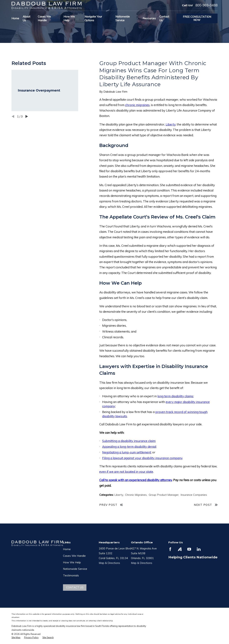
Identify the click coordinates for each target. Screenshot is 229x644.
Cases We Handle (74, 556)
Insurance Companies (194, 495)
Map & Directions (109, 563)
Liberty (171, 124)
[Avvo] (180, 549)
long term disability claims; (176, 396)
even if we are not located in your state (126, 472)
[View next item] (27, 116)
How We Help (72, 562)
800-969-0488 (206, 5)
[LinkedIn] (199, 549)
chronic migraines (137, 105)
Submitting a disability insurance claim (129, 441)
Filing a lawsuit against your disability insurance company (142, 458)
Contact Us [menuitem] (164, 18)
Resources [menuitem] (149, 18)
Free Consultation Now (197, 18)
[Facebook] (170, 549)
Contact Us (75, 587)
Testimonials (71, 575)
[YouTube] (189, 549)
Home (67, 549)
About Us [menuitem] (27, 18)
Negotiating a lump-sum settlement (127, 452)
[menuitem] (16, 638)
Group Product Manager (164, 495)
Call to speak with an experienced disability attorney (136, 480)
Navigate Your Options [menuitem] (93, 18)
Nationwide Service (75, 569)
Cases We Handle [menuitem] (44, 18)
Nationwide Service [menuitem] (123, 18)
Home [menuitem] (15, 18)
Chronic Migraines (136, 495)
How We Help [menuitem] (69, 18)
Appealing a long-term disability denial (129, 447)
